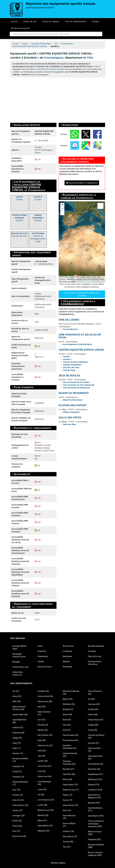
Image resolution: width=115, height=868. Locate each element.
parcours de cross (71, 367)
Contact (95, 21)
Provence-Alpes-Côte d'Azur (95, 663)
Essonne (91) (94, 743)
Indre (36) (42, 740)
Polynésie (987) (95, 839)
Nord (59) (67, 720)
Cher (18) (16, 790)
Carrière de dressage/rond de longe (38, 237)
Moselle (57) (68, 709)
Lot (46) (41, 795)
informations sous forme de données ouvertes (45, 69)
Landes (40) (43, 761)
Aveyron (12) (18, 753)
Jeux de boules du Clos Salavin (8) (79, 385)
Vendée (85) (93, 709)
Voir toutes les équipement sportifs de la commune (82, 294)
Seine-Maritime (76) (69, 817)
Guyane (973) (94, 785)
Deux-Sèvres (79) (70, 836)
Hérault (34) (43, 730)
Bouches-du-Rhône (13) (20, 760)
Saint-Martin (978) (96, 816)
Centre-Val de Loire (21, 667)
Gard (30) (42, 707)
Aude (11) (17, 748)
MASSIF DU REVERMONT (74, 393)
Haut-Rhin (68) (69, 774)
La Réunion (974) (95, 790)
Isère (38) (42, 751)
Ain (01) (16, 691)
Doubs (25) (17, 821)
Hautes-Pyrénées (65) (70, 755)
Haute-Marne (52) (45, 826)
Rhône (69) (68, 779)
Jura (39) (42, 756)
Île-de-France (68, 646)
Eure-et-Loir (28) (19, 836)
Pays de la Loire (95, 656)
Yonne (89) (93, 730)
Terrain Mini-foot (70, 329)
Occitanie (92, 651)
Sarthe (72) (68, 795)
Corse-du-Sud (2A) (45, 696)
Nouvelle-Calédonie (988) (96, 846)
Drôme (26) (17, 826)
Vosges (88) (93, 725)
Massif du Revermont (73, 400)
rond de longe (69, 370)
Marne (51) (42, 820)
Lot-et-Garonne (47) (46, 800)
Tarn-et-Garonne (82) (95, 692)
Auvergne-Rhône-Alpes (20, 647)
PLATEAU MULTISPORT (73, 405)
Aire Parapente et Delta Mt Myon (77, 344)
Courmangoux (54, 58)
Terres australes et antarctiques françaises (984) (96, 824)
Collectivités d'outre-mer (18, 673)
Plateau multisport (71, 412)
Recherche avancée (20, 28)
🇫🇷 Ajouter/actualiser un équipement (82, 183)
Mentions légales (57, 863)
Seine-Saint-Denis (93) (95, 757)
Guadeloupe (43, 656)
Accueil (14, 21)
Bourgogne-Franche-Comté (19, 655)
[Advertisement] (58, 100)
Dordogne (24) (19, 816)
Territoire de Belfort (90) (96, 737)
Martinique (67, 656)
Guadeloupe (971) (96, 774)
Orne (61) (67, 730)
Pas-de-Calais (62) (71, 735)
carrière (66, 357)
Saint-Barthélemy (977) (95, 809)
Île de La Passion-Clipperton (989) (95, 854)
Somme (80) (68, 842)
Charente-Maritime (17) (20, 783)
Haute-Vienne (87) (96, 720)
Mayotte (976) (94, 803)
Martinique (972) (95, 779)
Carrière (19, 198)
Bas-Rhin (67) (69, 769)
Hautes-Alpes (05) (20, 715)
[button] (62, 205)
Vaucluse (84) (94, 704)
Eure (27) (16, 831)
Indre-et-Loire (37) (45, 745)
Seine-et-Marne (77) (69, 825)
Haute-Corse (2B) (45, 701)
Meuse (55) (68, 699)
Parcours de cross (19, 235)
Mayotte (66, 662)
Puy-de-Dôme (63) (70, 740)
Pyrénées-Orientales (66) (69, 763)
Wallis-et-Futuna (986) (95, 833)
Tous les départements (76, 21)
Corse (40, 646)
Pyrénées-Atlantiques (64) (70, 747)
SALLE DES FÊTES (70, 418)
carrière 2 (67, 359)
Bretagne (16, 662)
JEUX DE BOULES (69, 376)
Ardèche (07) (18, 728)
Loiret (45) (42, 789)
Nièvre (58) (68, 715)
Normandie (68, 667)
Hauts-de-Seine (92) (94, 750)
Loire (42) (42, 771)
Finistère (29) (43, 691)
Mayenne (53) (43, 831)
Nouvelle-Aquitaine (96, 646)
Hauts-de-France (45, 667)
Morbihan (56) (69, 704)
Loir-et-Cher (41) (45, 766)
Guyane (41, 662)
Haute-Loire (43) (45, 776)
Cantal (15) (17, 772)
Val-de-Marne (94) (96, 764)
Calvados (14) (18, 766)
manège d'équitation (72, 365)
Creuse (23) (17, 810)
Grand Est (42, 651)
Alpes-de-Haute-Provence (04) (19, 708)
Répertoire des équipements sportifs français (61, 4)
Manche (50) (43, 815)
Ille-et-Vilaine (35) (45, 735)
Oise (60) (67, 725)
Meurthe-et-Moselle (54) (71, 692)
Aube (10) (17, 743)
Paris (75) (67, 810)
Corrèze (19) (18, 795)
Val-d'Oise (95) (94, 769)
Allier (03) (17, 701)
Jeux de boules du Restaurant (76, 388)
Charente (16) (18, 777)
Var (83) (91, 699)
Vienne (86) (93, 715)
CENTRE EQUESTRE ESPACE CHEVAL (82, 350)
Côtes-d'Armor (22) (20, 805)
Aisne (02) (17, 696)
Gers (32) (42, 720)
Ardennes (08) (19, 733)
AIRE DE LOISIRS (69, 320)
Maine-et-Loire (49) (46, 810)
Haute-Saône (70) (70, 785)
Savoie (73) (68, 800)
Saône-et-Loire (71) (71, 790)
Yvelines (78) (68, 831)
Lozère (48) (43, 805)
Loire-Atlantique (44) (44, 783)
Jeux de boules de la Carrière (76, 382)
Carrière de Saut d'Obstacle (75, 362)
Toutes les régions (51, 21)
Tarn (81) (67, 847)
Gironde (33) (43, 725)
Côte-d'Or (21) (18, 800)
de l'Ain (88, 58)
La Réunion (68, 651)
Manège (38, 218)
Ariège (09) (17, 738)
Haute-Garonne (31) (44, 713)
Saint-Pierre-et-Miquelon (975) (95, 796)
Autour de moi (30, 21)
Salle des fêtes (69, 424)
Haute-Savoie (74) (70, 805)
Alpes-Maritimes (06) (19, 721)
